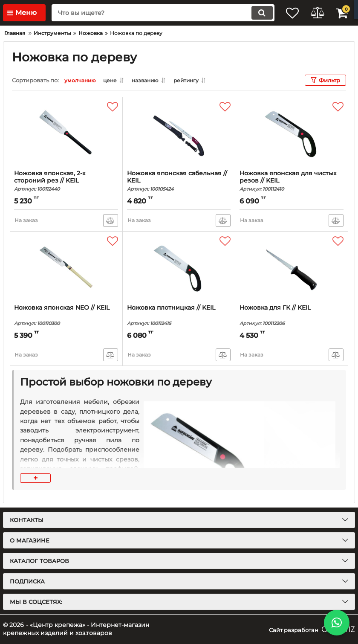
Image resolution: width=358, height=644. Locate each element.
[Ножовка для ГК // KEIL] (292, 268)
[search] (156, 13)
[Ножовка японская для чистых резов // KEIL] (292, 133)
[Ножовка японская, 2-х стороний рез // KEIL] (66, 133)
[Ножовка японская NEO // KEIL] (66, 268)
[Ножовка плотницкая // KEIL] (179, 268)
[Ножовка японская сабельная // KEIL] (179, 133)
